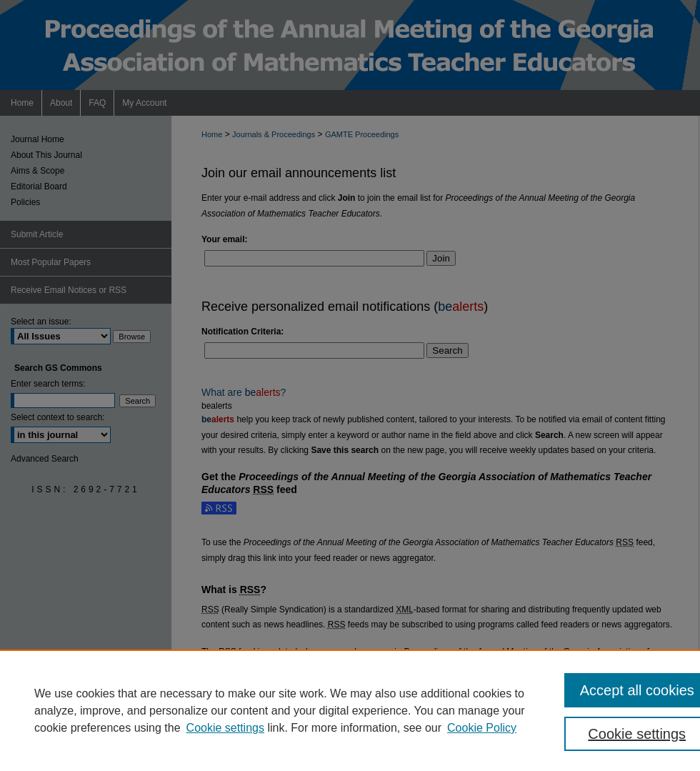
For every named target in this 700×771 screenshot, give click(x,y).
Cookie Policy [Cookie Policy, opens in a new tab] (482, 728)
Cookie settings (225, 728)
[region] (350, 710)
